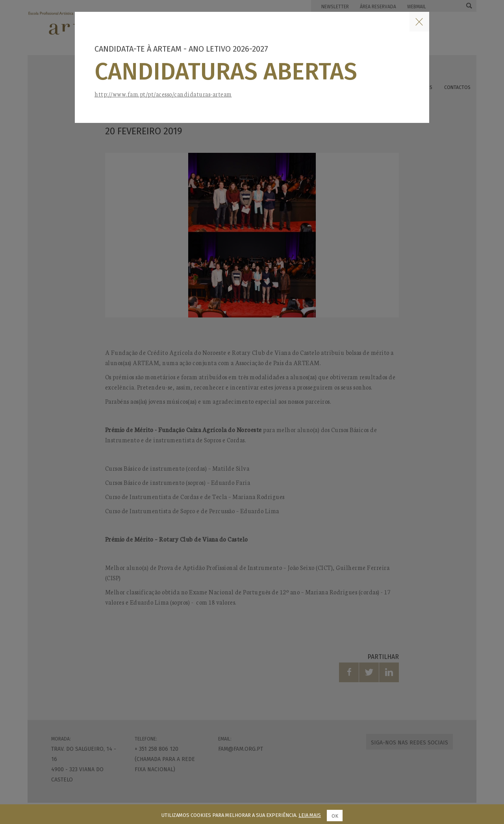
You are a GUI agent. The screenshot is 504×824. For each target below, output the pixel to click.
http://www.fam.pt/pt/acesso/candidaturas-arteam (163, 94)
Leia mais (310, 815)
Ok (335, 816)
